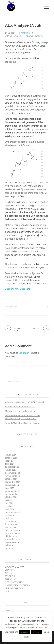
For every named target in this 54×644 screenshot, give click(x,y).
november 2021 (12, 494)
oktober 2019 (11, 536)
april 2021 (10, 509)
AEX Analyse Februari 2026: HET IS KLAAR (25, 402)
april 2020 (10, 518)
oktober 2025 (11, 458)
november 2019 (12, 533)
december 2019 (12, 530)
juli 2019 (9, 545)
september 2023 (13, 482)
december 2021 (12, 491)
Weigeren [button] (37, 632)
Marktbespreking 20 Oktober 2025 (21, 411)
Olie (7, 591)
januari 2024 (11, 470)
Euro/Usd (11, 579)
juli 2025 (9, 461)
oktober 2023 (11, 479)
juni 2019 (9, 548)
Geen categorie (14, 582)
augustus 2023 (12, 485)
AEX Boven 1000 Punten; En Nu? (20, 407)
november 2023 (12, 476)
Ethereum (11, 576)
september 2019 (13, 539)
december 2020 (12, 512)
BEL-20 (8, 573)
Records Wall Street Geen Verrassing (22, 423)
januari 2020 (11, 527)
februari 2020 (11, 524)
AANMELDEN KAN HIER (18, 289)
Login (8, 610)
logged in (24, 353)
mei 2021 (9, 506)
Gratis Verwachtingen (18, 585)
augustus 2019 (12, 542)
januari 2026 (11, 455)
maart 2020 (10, 521)
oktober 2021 (11, 497)
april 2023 (10, 488)
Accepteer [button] (24, 632)
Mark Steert (28, 33)
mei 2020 (9, 515)
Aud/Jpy (9, 570)
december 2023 (12, 473)
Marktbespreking (15, 588)
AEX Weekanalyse (34, 36)
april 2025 (10, 464)
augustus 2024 (12, 467)
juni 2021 (9, 503)
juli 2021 (9, 500)
